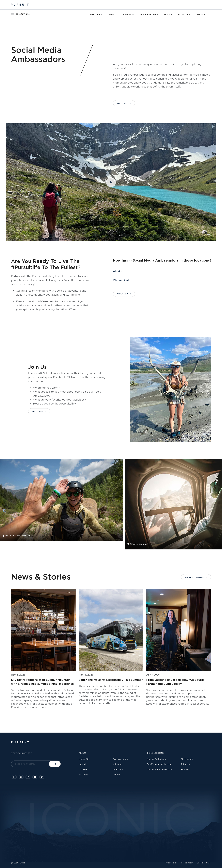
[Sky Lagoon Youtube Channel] (35, 777)
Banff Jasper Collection (160, 764)
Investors (184, 14)
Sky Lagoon (187, 759)
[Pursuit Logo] (20, 5)
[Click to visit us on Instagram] (28, 777)
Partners (84, 774)
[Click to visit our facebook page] (14, 777)
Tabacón (185, 764)
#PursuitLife (69, 280)
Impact (112, 14)
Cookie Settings (204, 863)
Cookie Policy (187, 863)
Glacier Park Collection (159, 769)
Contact (201, 14)
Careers (127, 14)
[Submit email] (55, 764)
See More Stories (195, 577)
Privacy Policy (171, 863)
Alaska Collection (156, 759)
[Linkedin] (42, 777)
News (167, 14)
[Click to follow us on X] (21, 777)
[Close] (102, 14)
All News (118, 764)
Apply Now (123, 103)
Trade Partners (149, 14)
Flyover (185, 769)
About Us (95, 14)
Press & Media (120, 759)
